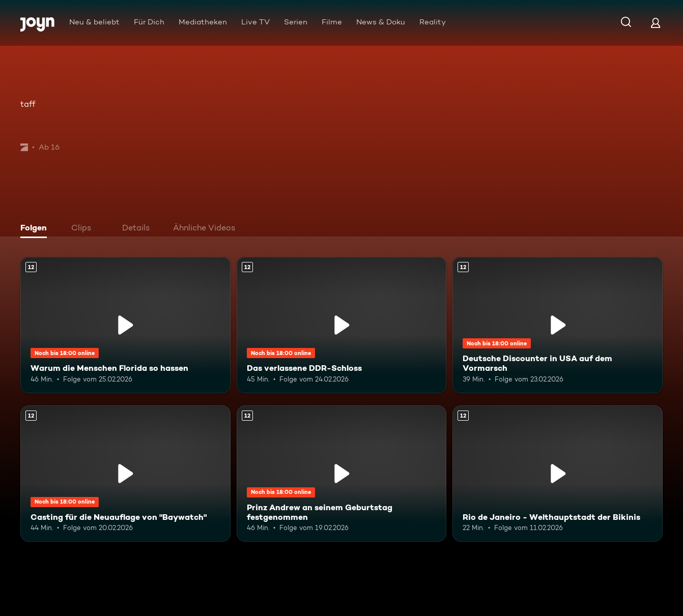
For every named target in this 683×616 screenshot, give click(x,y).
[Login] (656, 23)
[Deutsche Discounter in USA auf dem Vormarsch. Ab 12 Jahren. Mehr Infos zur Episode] (558, 325)
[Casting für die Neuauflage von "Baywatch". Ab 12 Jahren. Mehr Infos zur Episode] (125, 474)
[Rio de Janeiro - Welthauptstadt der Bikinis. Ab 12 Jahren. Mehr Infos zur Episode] (558, 474)
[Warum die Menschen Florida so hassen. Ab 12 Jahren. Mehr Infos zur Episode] (125, 325)
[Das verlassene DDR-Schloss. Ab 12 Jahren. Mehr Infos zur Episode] (342, 325)
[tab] (36, 229)
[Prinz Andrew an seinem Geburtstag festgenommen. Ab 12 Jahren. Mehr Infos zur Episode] (342, 474)
